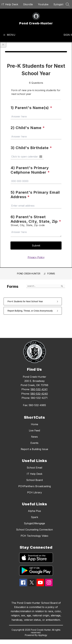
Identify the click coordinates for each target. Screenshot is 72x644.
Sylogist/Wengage (34, 523)
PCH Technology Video (34, 536)
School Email (34, 468)
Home (35, 424)
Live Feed (34, 430)
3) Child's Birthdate (31, 148)
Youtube (43, 4)
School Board (34, 480)
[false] (46, 286)
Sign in (66, 35)
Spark (35, 517)
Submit (36, 246)
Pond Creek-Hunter (29, 274)
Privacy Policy (36, 257)
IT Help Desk (10, 4)
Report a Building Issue (34, 449)
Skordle (28, 4)
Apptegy (43, 635)
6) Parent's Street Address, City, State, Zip (36, 219)
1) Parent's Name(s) (31, 108)
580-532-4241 (39, 389)
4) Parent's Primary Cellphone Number (30, 170)
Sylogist (58, 4)
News (34, 437)
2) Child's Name (28, 128)
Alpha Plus (34, 511)
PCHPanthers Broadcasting (35, 486)
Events (34, 443)
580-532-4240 (39, 394)
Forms (51, 274)
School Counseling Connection (34, 530)
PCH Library (35, 492)
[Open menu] (9, 35)
